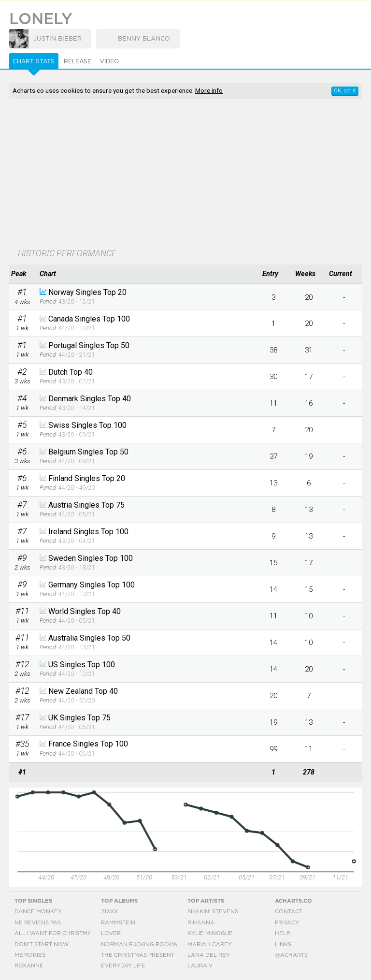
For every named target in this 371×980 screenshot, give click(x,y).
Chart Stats (34, 61)
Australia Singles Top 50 (89, 638)
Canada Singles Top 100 (89, 319)
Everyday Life (123, 966)
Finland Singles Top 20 (87, 478)
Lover (111, 933)
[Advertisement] (134, 175)
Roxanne (29, 966)
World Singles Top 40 (85, 611)
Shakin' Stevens (213, 912)
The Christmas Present (138, 955)
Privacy (287, 923)
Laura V (200, 966)
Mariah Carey (210, 944)
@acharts (291, 955)
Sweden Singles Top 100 (91, 558)
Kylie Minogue (210, 933)
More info (209, 90)
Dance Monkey (38, 912)
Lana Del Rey (209, 955)
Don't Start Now (42, 944)
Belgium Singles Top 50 (88, 452)
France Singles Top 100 (88, 744)
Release (78, 61)
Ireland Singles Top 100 (88, 532)
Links (283, 944)
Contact (289, 912)
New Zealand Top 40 (83, 691)
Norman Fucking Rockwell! (145, 944)
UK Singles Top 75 (79, 718)
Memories (30, 955)
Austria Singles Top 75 (86, 505)
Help (282, 933)
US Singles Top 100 (82, 665)
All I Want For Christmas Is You (65, 933)
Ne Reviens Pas (38, 923)
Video (109, 61)
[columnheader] (22, 274)
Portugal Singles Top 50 (89, 345)
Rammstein (118, 923)
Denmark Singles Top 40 (90, 399)
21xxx (109, 912)
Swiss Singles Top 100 (87, 425)
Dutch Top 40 (71, 372)
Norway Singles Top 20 (87, 292)
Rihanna (201, 923)
